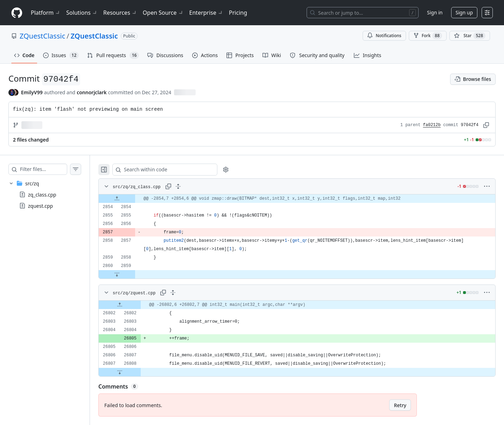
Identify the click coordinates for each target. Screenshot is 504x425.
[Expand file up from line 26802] (134, 305)
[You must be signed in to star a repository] (470, 36)
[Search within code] (176, 170)
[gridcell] (304, 199)
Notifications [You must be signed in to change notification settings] (384, 36)
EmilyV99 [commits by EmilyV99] (32, 92)
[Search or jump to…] (363, 13)
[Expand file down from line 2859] (131, 274)
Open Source (163, 13)
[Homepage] (17, 13)
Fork (428, 36)
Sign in (435, 12)
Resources (120, 13)
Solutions (82, 13)
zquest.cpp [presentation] (40, 206)
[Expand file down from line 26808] (134, 372)
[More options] (487, 186)
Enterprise (206, 13)
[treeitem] (52, 194)
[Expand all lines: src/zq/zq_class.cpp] (192, 186)
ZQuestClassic (42, 36)
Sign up (464, 12)
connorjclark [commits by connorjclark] (92, 92)
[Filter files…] (50, 169)
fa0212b (432, 125)
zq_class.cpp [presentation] (42, 195)
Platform (46, 13)
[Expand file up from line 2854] (131, 199)
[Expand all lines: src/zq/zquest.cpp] (187, 293)
